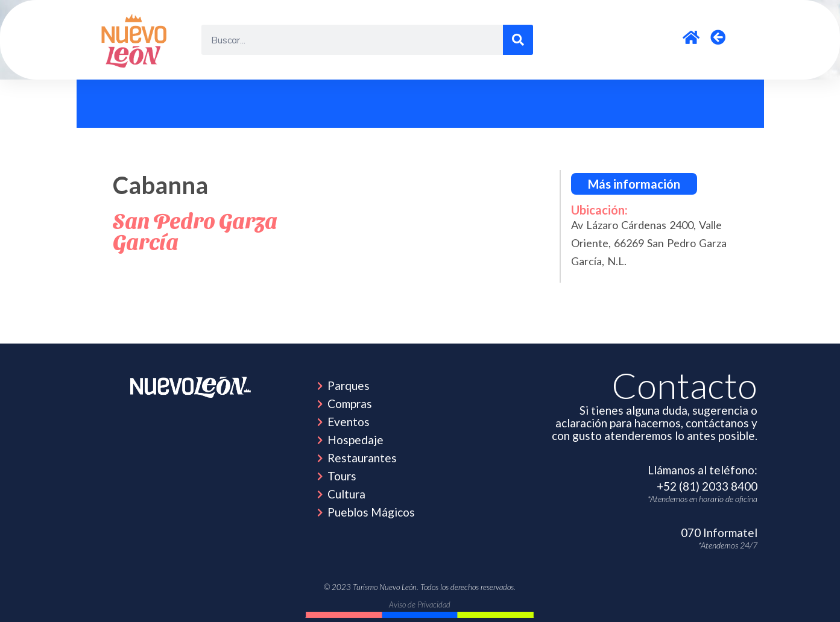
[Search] (518, 40)
